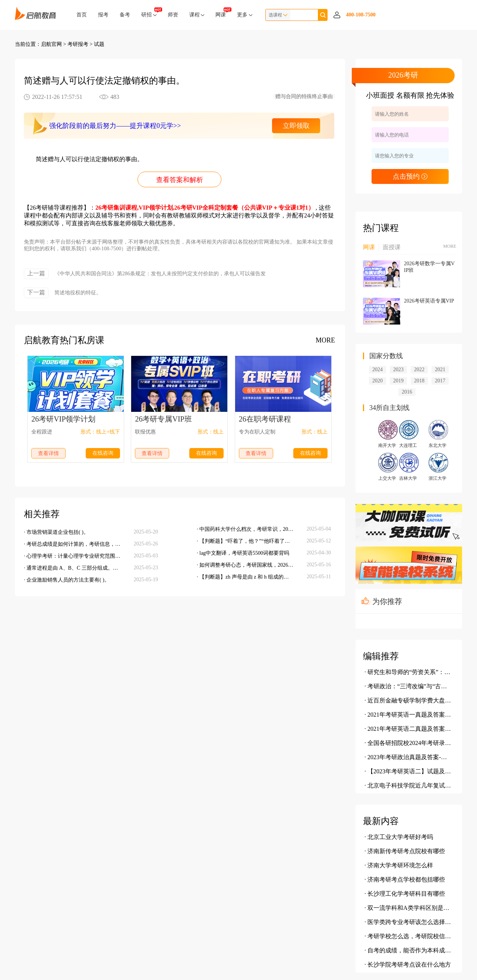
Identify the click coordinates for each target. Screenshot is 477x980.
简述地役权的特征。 (78, 293)
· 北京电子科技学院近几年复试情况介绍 (408, 785)
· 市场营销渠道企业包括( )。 (56, 532)
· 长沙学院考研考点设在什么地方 (408, 965)
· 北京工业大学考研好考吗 (399, 837)
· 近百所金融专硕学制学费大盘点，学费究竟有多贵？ (408, 700)
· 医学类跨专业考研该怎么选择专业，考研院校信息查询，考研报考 (408, 922)
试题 (99, 44)
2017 (440, 381)
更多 (245, 15)
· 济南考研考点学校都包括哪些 (405, 879)
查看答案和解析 (180, 180)
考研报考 (78, 44)
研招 (149, 12)
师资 (173, 15)
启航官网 (51, 44)
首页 (82, 15)
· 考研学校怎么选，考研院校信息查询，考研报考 (408, 936)
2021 (440, 370)
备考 (125, 15)
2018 (419, 381)
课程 (197, 15)
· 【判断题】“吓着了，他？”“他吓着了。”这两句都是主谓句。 (245, 541)
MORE (325, 340)
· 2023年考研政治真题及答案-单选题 (408, 757)
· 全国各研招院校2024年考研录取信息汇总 (408, 743)
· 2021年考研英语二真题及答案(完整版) (408, 729)
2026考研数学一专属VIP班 (429, 267)
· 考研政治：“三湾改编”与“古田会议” (408, 686)
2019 (398, 381)
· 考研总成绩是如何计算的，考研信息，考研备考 (72, 544)
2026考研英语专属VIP (429, 301)
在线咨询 (103, 453)
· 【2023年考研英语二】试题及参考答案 (408, 771)
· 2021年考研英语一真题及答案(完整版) (408, 715)
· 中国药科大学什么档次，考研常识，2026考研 (245, 529)
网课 (221, 12)
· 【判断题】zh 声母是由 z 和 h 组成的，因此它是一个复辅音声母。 (245, 577)
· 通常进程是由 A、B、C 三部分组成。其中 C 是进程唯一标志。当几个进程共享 (72, 568)
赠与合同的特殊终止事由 (304, 96)
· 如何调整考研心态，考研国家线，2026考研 (245, 565)
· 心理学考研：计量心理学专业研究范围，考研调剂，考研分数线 (72, 556)
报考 (103, 15)
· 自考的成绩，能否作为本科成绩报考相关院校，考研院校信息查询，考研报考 (408, 950)
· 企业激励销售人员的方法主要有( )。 (67, 580)
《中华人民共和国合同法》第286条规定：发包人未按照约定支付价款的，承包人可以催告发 (160, 274)
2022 (419, 370)
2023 (398, 370)
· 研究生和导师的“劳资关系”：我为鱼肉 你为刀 (408, 672)
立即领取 (296, 126)
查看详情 (48, 453)
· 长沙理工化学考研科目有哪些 (405, 894)
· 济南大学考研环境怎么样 (399, 865)
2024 (378, 370)
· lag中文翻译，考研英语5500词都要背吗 (243, 553)
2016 (407, 392)
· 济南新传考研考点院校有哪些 (405, 851)
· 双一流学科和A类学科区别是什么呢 (408, 908)
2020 (378, 381)
